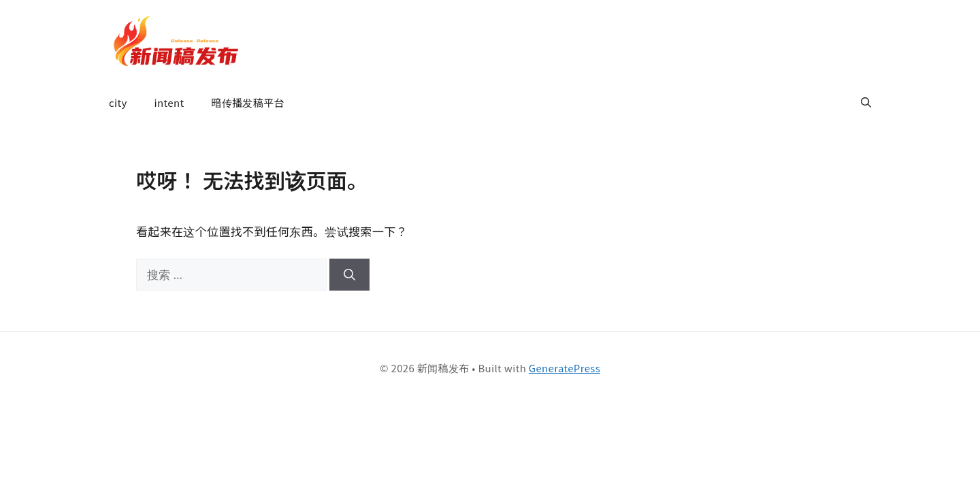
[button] (866, 103)
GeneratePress (565, 368)
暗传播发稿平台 (247, 102)
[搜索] (349, 275)
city (118, 102)
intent (169, 102)
